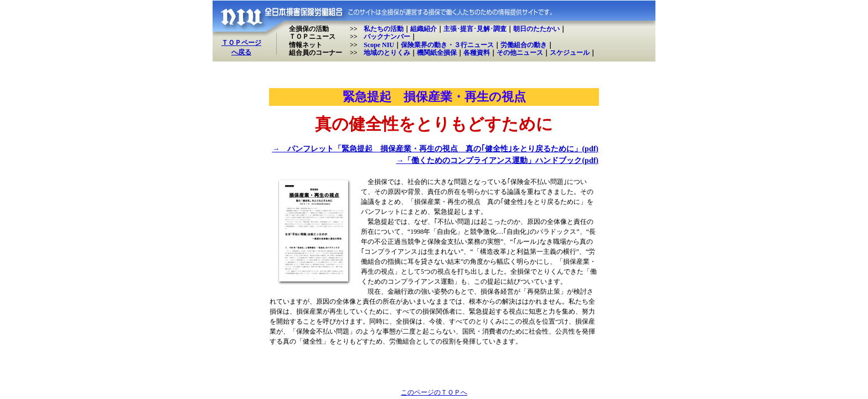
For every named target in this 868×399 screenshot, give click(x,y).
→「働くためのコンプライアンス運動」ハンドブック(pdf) (497, 160)
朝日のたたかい (536, 29)
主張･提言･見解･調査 (475, 29)
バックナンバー (387, 37)
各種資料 (477, 53)
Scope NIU (379, 45)
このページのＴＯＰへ (434, 392)
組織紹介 (423, 29)
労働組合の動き (524, 45)
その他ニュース (520, 53)
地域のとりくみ (387, 53)
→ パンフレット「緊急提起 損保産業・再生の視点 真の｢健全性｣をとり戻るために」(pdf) (435, 149)
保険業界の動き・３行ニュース (447, 45)
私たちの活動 (384, 29)
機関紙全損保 (437, 53)
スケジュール (570, 53)
